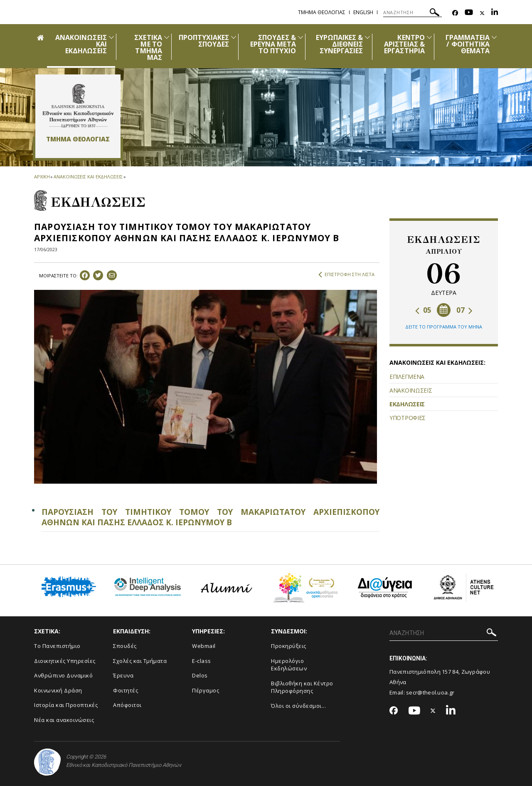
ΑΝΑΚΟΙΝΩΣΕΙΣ (411, 390)
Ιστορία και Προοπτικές (66, 705)
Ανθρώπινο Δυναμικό (63, 675)
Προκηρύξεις (289, 646)
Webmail (204, 646)
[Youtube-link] (469, 13)
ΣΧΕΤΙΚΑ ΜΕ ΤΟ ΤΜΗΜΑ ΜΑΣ (148, 47)
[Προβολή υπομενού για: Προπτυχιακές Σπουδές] (234, 37)
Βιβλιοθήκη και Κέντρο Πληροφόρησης (302, 687)
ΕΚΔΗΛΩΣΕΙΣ (407, 404)
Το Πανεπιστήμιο (57, 646)
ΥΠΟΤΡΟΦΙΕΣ (408, 418)
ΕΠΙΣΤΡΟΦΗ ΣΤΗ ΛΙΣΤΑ (346, 274)
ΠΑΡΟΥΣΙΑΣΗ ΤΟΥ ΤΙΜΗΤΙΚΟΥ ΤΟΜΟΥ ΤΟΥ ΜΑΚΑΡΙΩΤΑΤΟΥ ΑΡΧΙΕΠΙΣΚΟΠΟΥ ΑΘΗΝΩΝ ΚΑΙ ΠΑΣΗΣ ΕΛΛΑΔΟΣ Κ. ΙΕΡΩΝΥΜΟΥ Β (211, 517)
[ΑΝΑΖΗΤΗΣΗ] (413, 12)
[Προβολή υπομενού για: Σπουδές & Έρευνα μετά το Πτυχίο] (300, 37)
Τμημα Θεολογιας (322, 12)
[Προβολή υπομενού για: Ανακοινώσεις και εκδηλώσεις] (111, 37)
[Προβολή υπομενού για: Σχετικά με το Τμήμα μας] (167, 37)
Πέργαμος (206, 690)
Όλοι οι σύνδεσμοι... (298, 706)
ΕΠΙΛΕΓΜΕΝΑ (407, 377)
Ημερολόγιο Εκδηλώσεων (289, 665)
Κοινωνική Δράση (58, 690)
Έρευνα (123, 675)
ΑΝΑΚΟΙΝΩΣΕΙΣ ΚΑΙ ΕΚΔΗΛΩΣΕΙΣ (88, 177)
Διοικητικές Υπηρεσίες (65, 661)
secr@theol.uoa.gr (430, 692)
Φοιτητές (126, 690)
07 (464, 310)
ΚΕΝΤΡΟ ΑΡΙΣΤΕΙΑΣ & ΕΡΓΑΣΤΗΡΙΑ (404, 44)
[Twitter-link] (482, 13)
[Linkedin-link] (495, 13)
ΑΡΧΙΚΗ (42, 177)
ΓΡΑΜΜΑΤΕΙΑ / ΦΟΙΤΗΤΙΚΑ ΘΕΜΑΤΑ (468, 44)
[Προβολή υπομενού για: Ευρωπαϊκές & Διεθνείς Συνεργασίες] (367, 37)
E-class (202, 661)
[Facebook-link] (455, 13)
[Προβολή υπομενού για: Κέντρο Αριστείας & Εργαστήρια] (429, 37)
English (363, 12)
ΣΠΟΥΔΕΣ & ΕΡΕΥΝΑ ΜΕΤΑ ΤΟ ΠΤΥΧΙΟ (273, 44)
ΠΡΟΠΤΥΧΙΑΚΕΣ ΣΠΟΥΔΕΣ (204, 41)
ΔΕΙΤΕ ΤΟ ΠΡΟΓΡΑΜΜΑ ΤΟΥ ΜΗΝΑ (444, 327)
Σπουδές (125, 646)
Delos (200, 675)
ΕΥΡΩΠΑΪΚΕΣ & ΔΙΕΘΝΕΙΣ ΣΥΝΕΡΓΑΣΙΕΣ (340, 44)
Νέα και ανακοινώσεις (64, 720)
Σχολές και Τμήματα (140, 661)
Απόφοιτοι (127, 705)
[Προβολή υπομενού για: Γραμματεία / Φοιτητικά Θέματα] (494, 37)
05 (423, 310)
